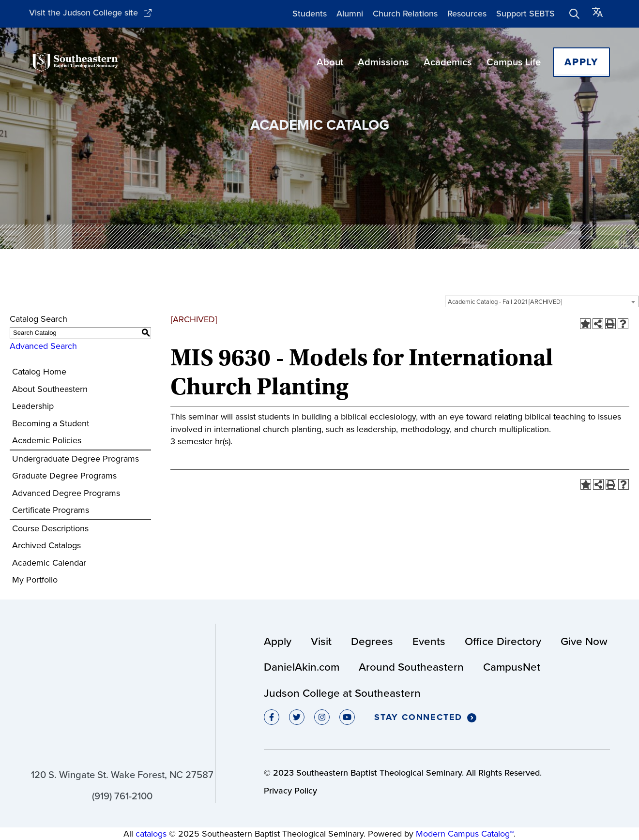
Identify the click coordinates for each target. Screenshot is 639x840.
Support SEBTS (525, 14)
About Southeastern (50, 389)
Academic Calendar (49, 563)
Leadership (33, 406)
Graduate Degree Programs (64, 476)
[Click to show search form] (575, 14)
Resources (467, 14)
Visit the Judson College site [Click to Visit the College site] (91, 13)
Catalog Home (39, 372)
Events (429, 641)
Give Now (584, 641)
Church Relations (405, 14)
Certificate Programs (51, 510)
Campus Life (514, 62)
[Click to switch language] (597, 14)
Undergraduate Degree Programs (76, 459)
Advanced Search (43, 346)
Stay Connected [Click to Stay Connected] (425, 718)
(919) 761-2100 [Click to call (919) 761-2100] (122, 796)
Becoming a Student (51, 423)
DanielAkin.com (302, 667)
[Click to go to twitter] (297, 717)
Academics (448, 62)
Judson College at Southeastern (342, 693)
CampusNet (512, 667)
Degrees (372, 641)
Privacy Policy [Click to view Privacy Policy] (290, 791)
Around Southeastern (411, 667)
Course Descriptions (50, 528)
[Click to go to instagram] (322, 717)
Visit (321, 641)
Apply (581, 62)
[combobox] (542, 301)
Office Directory (503, 641)
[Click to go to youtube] (347, 717)
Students (310, 14)
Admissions (383, 62)
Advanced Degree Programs (66, 493)
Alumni (350, 14)
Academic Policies (47, 440)
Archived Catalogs (46, 545)
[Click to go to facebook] (272, 717)
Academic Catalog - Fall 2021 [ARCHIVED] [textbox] (505, 302)
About (330, 62)
